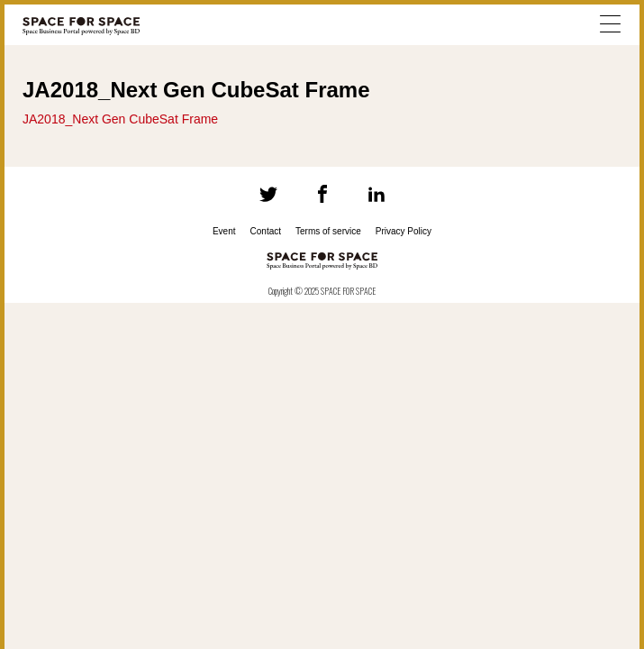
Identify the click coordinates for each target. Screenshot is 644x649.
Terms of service (328, 231)
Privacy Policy (404, 231)
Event (224, 231)
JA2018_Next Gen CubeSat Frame (120, 119)
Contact (266, 231)
